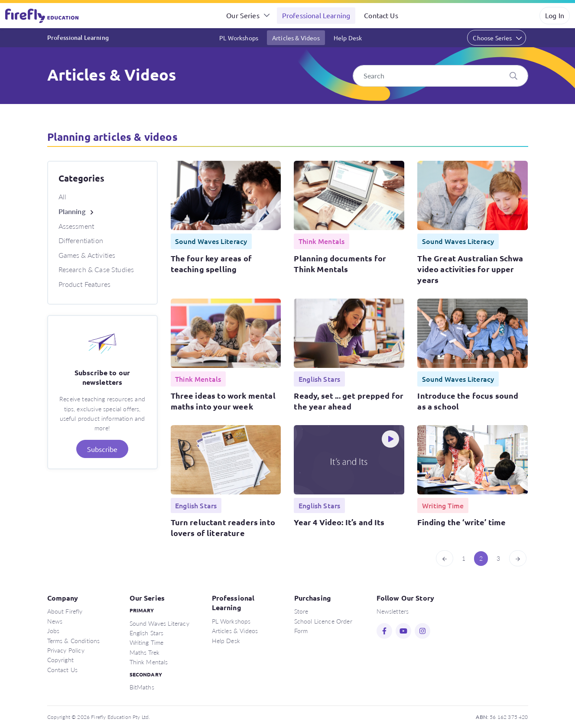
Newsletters (393, 611)
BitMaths (142, 687)
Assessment (76, 226)
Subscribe (102, 449)
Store (301, 611)
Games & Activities (87, 255)
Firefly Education (42, 16)
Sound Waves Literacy (159, 623)
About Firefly (65, 611)
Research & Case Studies (96, 269)
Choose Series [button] (492, 38)
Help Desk (348, 38)
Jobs (54, 630)
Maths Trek (145, 652)
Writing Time (147, 642)
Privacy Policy (66, 650)
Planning (72, 211)
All (62, 197)
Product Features (85, 284)
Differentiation (81, 240)
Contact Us (381, 15)
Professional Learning (316, 15)
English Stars (147, 633)
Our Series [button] (243, 15)
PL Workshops (239, 38)
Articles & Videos (296, 38)
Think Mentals (149, 662)
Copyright (60, 660)
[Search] (440, 76)
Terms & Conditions (74, 640)
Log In (555, 15)
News (55, 621)
